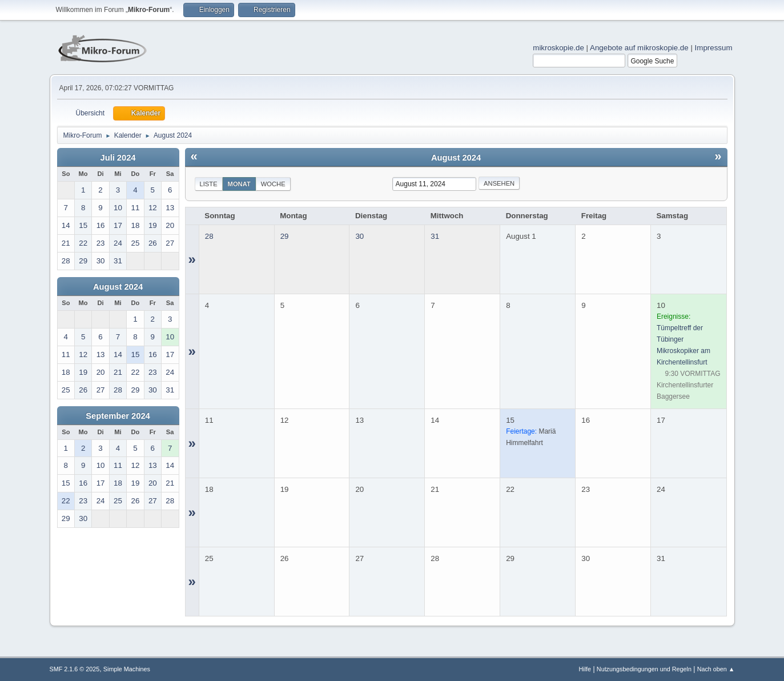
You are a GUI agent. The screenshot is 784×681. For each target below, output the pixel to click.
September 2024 (118, 416)
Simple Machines (127, 669)
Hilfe (585, 669)
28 (209, 236)
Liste (209, 184)
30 (359, 236)
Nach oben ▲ (716, 669)
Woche (273, 184)
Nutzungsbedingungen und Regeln (644, 669)
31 (435, 236)
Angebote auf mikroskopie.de (639, 48)
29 (285, 236)
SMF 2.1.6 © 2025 (75, 669)
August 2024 (118, 287)
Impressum (714, 48)
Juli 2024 (118, 158)
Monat (239, 184)
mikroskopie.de (558, 48)
